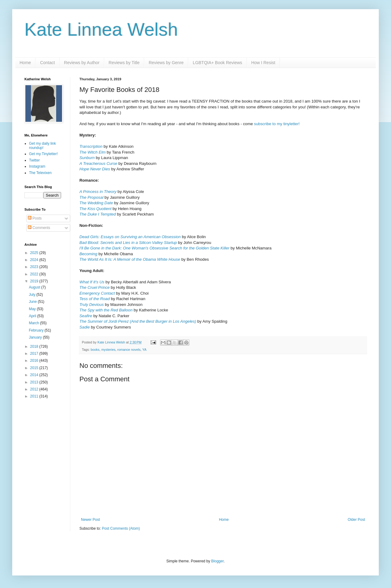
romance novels (129, 350)
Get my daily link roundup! (42, 146)
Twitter (34, 160)
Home (25, 63)
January (36, 337)
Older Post (356, 520)
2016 (35, 361)
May (33, 309)
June (33, 302)
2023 (35, 267)
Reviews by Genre (166, 63)
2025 (35, 253)
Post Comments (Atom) (121, 528)
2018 (35, 347)
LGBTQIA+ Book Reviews (217, 63)
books (95, 350)
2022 (35, 274)
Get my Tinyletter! (43, 154)
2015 (35, 368)
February (37, 330)
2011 (35, 396)
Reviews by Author (82, 63)
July (33, 295)
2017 (35, 354)
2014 (35, 375)
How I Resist (263, 63)
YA (144, 350)
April (33, 316)
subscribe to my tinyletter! (277, 124)
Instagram (37, 166)
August (35, 287)
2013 (35, 382)
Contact (47, 63)
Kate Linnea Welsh (101, 29)
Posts (35, 218)
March (34, 323)
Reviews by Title (124, 63)
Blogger (217, 561)
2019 (35, 281)
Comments (39, 228)
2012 (35, 389)
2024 (35, 260)
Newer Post (90, 520)
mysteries (108, 350)
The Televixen (40, 173)
